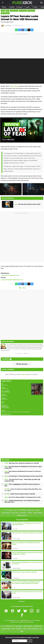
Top (6, 510)
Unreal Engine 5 (5, 13)
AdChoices (13, 622)
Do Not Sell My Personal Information (25, 622)
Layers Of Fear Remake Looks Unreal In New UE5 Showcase (19, 18)
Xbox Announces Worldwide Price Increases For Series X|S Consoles (23, 472)
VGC (25, 629)
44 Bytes (38, 620)
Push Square (19, 626)
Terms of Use (15, 513)
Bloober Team (4, 396)
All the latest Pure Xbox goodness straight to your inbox (22, 637)
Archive (30, 513)
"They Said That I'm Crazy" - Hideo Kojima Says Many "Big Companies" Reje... (22, 480)
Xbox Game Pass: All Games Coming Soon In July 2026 (22, 463)
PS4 (9, 392)
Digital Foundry (38, 626)
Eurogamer (19, 629)
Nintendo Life (10, 626)
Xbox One (4, 392)
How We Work (22, 510)
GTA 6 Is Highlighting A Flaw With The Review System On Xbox (22, 485)
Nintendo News (6, 629)
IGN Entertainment (25, 620)
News (3, 11)
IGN (13, 629)
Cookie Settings (38, 513)
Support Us (31, 510)
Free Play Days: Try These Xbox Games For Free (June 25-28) (23, 476)
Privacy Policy (6, 513)
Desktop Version (22, 515)
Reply (26, 354)
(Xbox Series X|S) (10, 275)
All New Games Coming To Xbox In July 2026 (20, 494)
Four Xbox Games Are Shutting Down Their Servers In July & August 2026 (23, 467)
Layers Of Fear (14, 11)
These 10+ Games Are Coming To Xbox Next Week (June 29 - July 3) (23, 490)
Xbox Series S (31, 11)
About (11, 510)
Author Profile (19, 354)
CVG (41, 629)
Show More (22, 601)
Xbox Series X (23, 11)
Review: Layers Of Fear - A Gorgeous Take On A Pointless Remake (16, 412)
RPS (22, 632)
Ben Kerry (8, 26)
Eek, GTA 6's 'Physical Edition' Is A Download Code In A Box (23, 497)
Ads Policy (23, 513)
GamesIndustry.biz (33, 629)
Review (12, 280)
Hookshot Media (11, 620)
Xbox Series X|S (5, 389)
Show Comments (22, 364)
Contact (38, 510)
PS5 (7, 392)
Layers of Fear (14, 86)
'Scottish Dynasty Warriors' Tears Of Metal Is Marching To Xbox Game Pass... (22, 501)
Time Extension (28, 626)
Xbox (7, 11)
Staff (15, 510)
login (24, 374)
